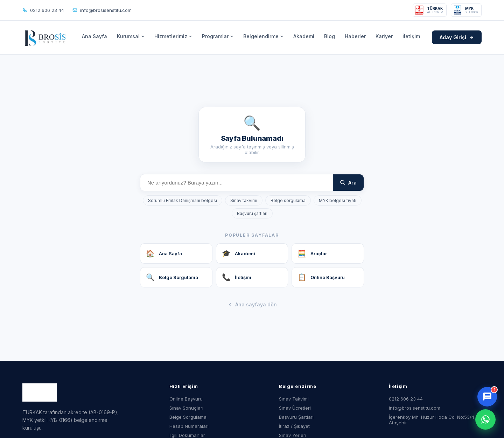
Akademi (304, 36)
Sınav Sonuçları (186, 408)
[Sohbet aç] (487, 397)
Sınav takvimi (244, 200)
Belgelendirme (263, 36)
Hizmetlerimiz (173, 36)
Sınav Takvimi (294, 399)
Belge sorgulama (288, 200)
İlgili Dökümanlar (187, 435)
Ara (348, 183)
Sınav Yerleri (293, 435)
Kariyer (384, 36)
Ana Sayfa (94, 36)
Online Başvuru (186, 399)
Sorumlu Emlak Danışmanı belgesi (183, 200)
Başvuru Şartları (296, 417)
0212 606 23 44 (43, 10)
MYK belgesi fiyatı (338, 200)
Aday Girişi (457, 37)
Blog (330, 36)
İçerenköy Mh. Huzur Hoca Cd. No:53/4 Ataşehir (432, 420)
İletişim (411, 36)
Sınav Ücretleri (295, 408)
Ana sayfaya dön (252, 304)
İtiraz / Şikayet (294, 426)
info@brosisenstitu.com (102, 10)
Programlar (218, 36)
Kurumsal (131, 36)
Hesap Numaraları (189, 426)
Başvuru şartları (252, 213)
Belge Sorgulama (188, 417)
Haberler (355, 36)
